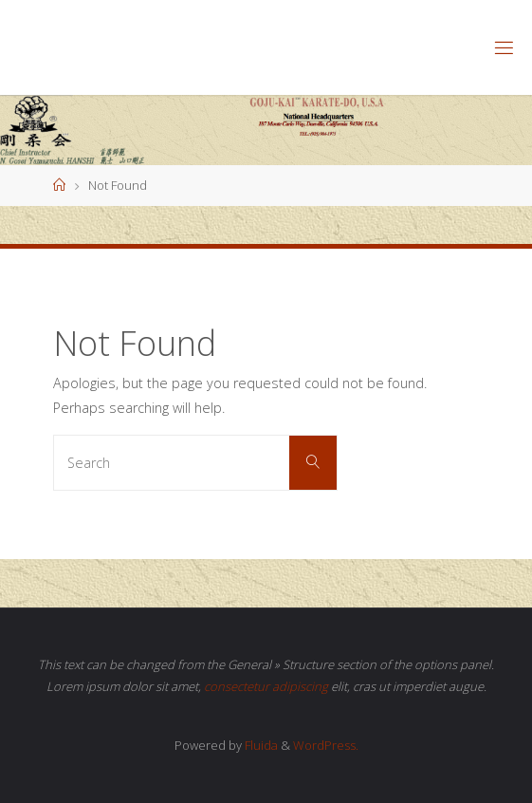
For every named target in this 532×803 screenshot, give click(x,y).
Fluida (260, 745)
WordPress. (326, 745)
